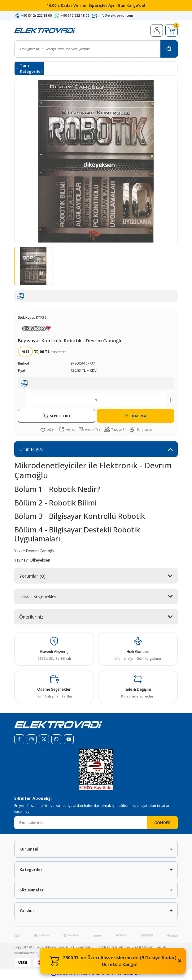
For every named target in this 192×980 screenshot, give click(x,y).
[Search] (96, 51)
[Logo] (45, 32)
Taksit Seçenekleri (38, 598)
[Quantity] (96, 402)
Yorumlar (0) (32, 578)
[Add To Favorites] (48, 431)
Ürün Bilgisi (31, 451)
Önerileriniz (31, 619)
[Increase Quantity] (170, 402)
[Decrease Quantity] (22, 402)
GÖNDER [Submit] (162, 825)
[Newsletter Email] (96, 825)
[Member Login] (157, 32)
